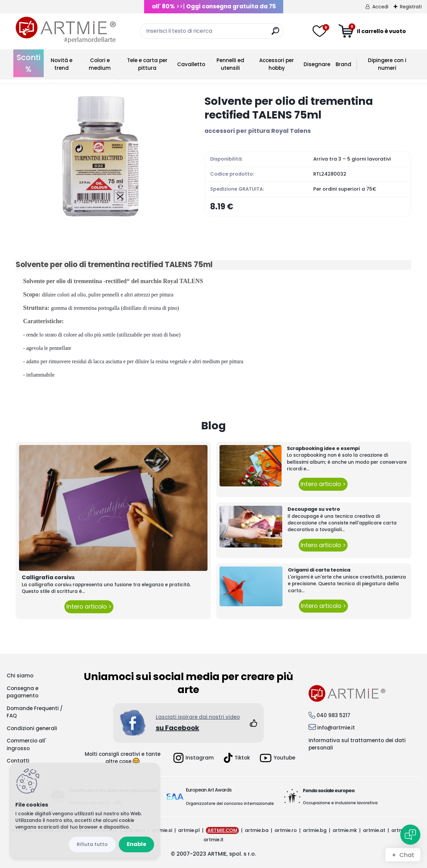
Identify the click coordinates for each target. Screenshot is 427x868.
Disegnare (317, 64)
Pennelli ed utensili (230, 64)
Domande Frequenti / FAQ (35, 712)
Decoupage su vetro (314, 509)
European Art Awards (209, 790)
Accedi (380, 7)
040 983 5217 (333, 715)
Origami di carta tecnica (319, 570)
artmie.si (162, 830)
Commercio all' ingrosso (26, 744)
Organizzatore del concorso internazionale (230, 803)
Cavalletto (191, 64)
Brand (343, 64)
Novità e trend (62, 64)
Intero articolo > (89, 607)
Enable (136, 844)
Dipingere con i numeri (387, 64)
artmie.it (213, 840)
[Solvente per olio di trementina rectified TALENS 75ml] (99, 157)
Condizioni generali (32, 728)
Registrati (411, 7)
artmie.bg (315, 830)
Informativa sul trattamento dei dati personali (357, 744)
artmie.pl (189, 830)
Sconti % (29, 63)
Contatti (18, 761)
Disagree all (92, 844)
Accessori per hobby (277, 64)
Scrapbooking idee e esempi (323, 448)
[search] (275, 34)
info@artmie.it (336, 728)
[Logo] (66, 30)
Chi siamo (20, 676)
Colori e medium (100, 64)
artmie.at (374, 830)
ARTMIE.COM (222, 830)
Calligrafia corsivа (48, 577)
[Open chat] (410, 835)
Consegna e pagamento (23, 692)
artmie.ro (286, 830)
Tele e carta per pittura (147, 64)
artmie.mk (345, 830)
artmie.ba (257, 830)
